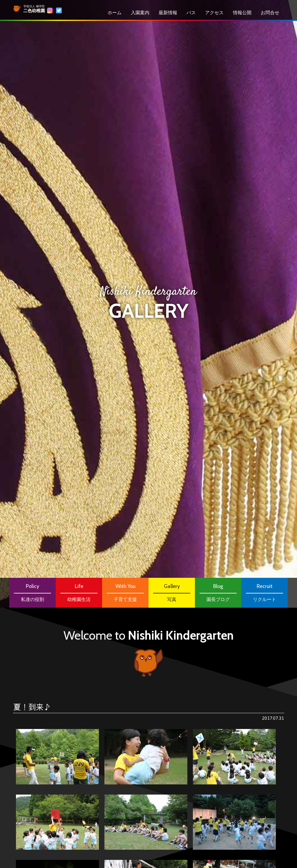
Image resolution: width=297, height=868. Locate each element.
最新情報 (168, 13)
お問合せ (270, 13)
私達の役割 (32, 592)
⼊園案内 (140, 13)
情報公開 (242, 13)
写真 (172, 592)
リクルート (265, 592)
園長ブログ (218, 592)
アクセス (214, 13)
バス (191, 13)
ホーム (115, 13)
